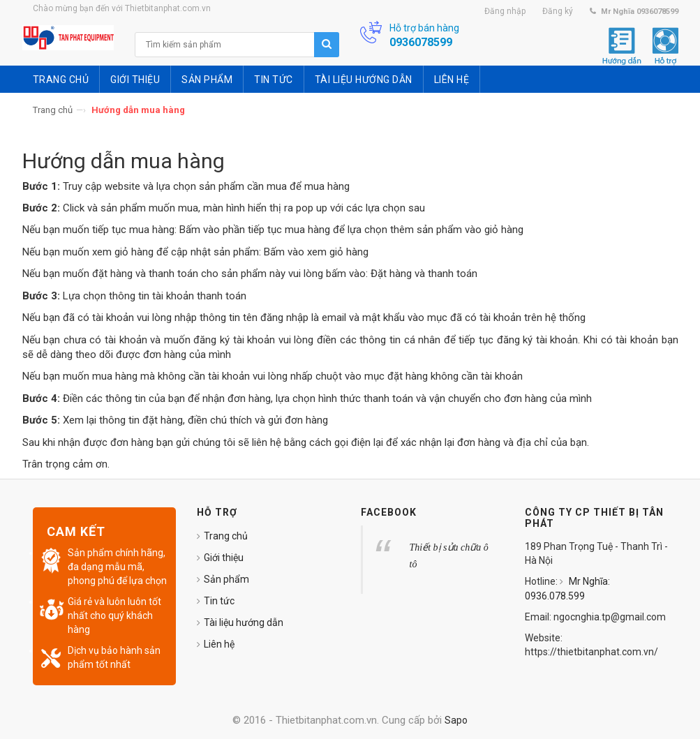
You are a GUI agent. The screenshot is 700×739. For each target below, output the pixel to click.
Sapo (456, 720)
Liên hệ (219, 644)
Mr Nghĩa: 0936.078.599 (567, 589)
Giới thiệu (224, 558)
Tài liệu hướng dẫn (244, 622)
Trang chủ (53, 110)
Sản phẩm (226, 579)
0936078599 (421, 42)
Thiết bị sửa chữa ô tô (449, 556)
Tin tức (219, 601)
